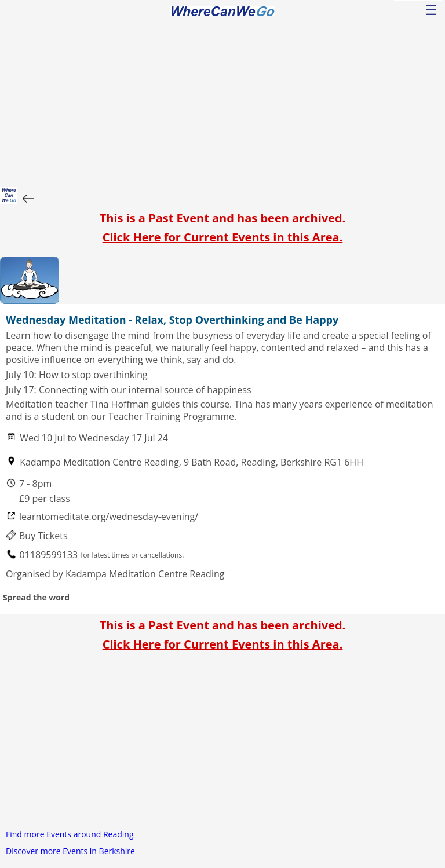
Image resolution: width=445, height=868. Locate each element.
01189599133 (49, 555)
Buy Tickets (43, 536)
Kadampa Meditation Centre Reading (145, 574)
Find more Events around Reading (70, 834)
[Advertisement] (222, 100)
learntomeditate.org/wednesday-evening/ (109, 517)
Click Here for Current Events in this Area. (223, 237)
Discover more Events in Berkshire (70, 851)
